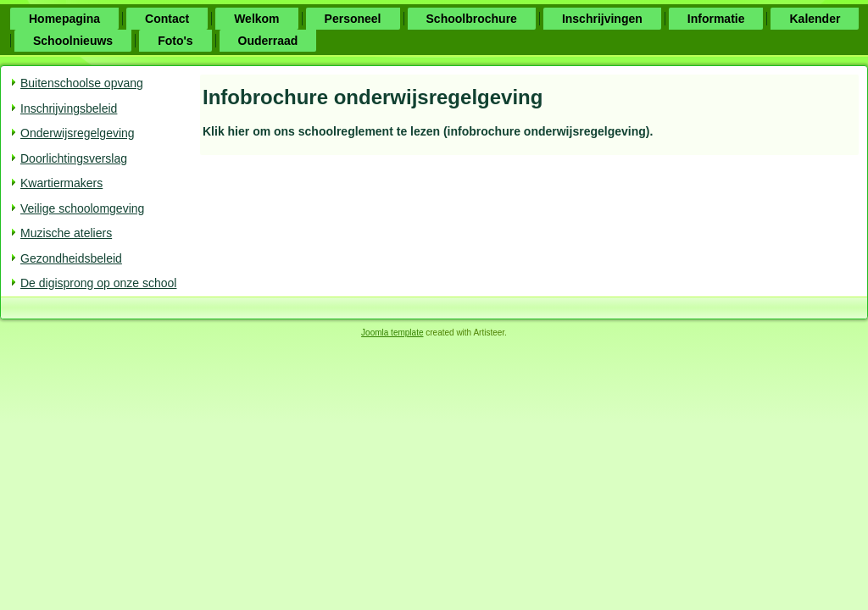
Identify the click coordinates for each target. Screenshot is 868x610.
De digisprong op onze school (98, 283)
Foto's (175, 41)
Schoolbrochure (472, 19)
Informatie (716, 19)
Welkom (256, 19)
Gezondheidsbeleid (71, 258)
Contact (167, 19)
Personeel (353, 19)
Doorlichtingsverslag (74, 158)
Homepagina (64, 19)
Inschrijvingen (602, 19)
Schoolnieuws (73, 41)
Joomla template (392, 333)
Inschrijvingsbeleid (69, 108)
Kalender (815, 19)
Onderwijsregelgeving (78, 133)
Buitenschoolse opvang (82, 83)
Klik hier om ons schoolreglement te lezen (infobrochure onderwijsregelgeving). (428, 131)
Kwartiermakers (61, 183)
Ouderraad (268, 41)
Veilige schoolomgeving (82, 208)
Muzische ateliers (66, 233)
